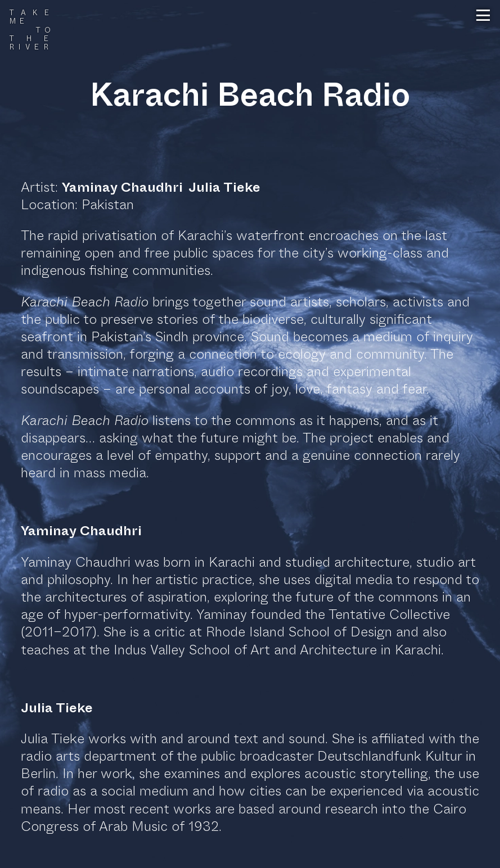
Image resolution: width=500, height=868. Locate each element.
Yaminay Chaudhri (122, 187)
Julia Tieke (224, 187)
